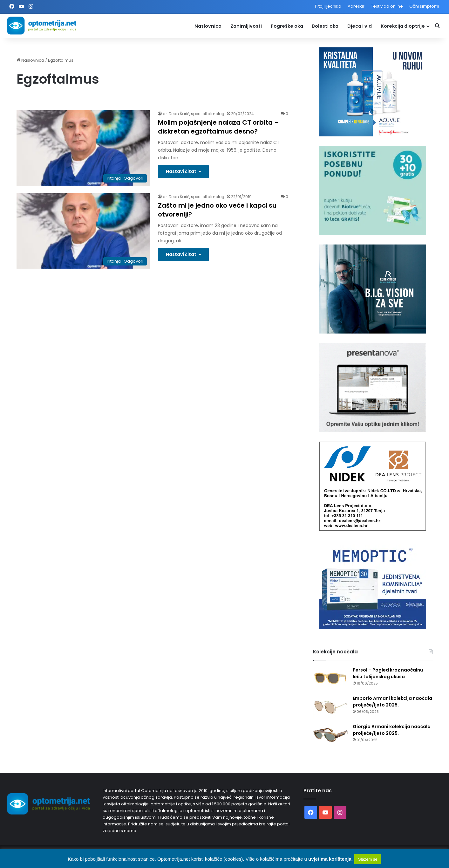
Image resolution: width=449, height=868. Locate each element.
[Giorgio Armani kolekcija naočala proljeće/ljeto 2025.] (330, 735)
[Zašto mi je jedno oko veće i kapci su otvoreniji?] (83, 231)
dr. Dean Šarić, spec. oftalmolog (194, 114)
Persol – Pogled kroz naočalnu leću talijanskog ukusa (388, 673)
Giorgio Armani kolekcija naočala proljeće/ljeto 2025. (392, 730)
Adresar (356, 6)
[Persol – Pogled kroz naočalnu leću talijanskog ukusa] (330, 679)
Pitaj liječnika (328, 6)
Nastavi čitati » (183, 171)
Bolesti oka (325, 26)
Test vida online (387, 6)
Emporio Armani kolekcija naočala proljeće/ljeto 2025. (392, 702)
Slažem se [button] (368, 859)
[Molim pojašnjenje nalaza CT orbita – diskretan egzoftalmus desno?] (83, 148)
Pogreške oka (287, 26)
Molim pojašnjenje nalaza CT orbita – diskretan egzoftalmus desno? (218, 127)
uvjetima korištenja (330, 859)
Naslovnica (208, 26)
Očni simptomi (424, 6)
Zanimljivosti (246, 26)
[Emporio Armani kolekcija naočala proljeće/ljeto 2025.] (330, 707)
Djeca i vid (360, 26)
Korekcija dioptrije (403, 26)
